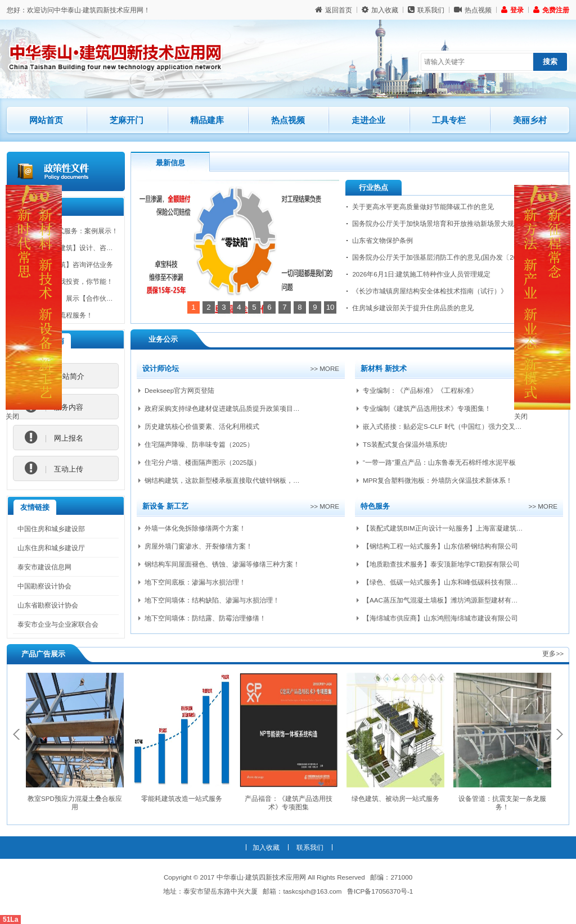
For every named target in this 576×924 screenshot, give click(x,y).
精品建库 (217, 115)
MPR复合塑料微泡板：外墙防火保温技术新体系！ (438, 480)
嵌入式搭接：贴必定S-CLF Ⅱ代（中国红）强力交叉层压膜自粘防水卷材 (469, 426)
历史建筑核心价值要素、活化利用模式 (202, 426)
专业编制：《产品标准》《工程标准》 (420, 390)
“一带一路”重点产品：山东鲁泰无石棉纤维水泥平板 (439, 462)
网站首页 (46, 120)
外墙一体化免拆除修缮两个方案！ (195, 528)
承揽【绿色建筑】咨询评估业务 (66, 267)
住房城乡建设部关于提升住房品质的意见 (413, 308)
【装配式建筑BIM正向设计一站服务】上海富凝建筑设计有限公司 (460, 528)
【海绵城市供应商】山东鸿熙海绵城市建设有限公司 (440, 618)
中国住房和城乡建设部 (51, 529)
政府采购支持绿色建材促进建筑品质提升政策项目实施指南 (232, 408)
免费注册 (551, 10)
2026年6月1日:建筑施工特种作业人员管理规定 (421, 274)
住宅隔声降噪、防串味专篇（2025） (199, 444)
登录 (512, 10)
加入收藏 (380, 10)
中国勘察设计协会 (44, 586)
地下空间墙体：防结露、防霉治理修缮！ (205, 618)
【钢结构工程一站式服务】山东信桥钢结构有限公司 (440, 546)
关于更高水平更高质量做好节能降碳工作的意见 (423, 207)
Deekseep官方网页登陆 (179, 390)
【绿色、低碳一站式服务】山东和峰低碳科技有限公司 (444, 582)
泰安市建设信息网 (44, 567)
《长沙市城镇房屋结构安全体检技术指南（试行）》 (430, 291)
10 (330, 307)
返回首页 (334, 10)
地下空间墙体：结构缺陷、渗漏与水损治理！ (212, 600)
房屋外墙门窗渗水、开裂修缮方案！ (199, 546)
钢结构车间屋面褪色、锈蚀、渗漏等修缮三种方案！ (222, 564)
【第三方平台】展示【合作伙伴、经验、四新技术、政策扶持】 (113, 301)
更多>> (553, 653)
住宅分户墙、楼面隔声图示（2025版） (202, 462)
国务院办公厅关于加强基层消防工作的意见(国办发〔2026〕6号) (448, 257)
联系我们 (426, 10)
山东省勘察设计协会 (48, 605)
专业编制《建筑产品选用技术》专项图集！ (427, 408)
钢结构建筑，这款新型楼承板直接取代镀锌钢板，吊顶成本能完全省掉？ (253, 480)
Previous (16, 734)
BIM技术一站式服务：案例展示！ (68, 234)
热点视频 (473, 10)
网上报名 (54, 438)
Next (560, 734)
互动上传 (54, 469)
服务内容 (54, 407)
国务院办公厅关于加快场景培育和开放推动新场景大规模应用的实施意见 (460, 223)
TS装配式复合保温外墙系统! (405, 444)
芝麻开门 (136, 115)
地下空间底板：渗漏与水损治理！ (195, 582)
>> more (325, 368)
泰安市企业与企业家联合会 (58, 624)
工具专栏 (449, 120)
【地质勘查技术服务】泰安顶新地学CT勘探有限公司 (441, 564)
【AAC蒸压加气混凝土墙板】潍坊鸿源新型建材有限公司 (447, 600)
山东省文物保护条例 (382, 240)
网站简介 (55, 376)
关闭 (12, 416)
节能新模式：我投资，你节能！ (66, 284)
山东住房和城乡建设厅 (51, 548)
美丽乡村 (530, 120)
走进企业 (368, 120)
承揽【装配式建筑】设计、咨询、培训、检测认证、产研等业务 (113, 250)
